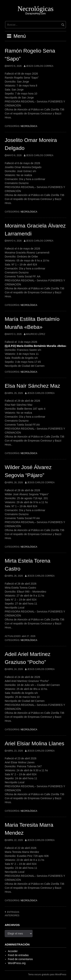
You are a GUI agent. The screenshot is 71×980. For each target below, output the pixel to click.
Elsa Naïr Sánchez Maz (32, 386)
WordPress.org (17, 963)
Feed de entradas (18, 955)
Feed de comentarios (20, 959)
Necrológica (29, 126)
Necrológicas (36, 9)
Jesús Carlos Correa (40, 66)
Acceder (13, 951)
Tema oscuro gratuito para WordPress (47, 974)
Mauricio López (36, 334)
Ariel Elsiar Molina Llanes (34, 743)
